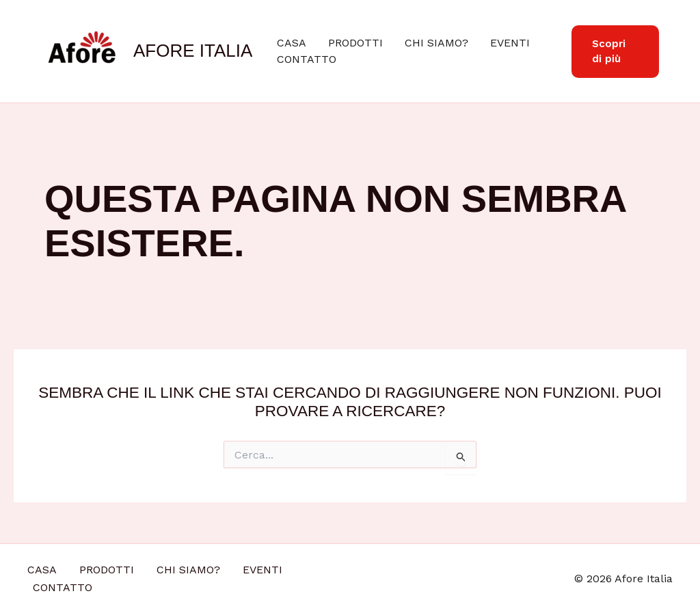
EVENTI (510, 43)
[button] (615, 52)
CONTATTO (307, 59)
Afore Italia (193, 51)
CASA (292, 43)
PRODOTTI (355, 43)
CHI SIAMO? (436, 43)
